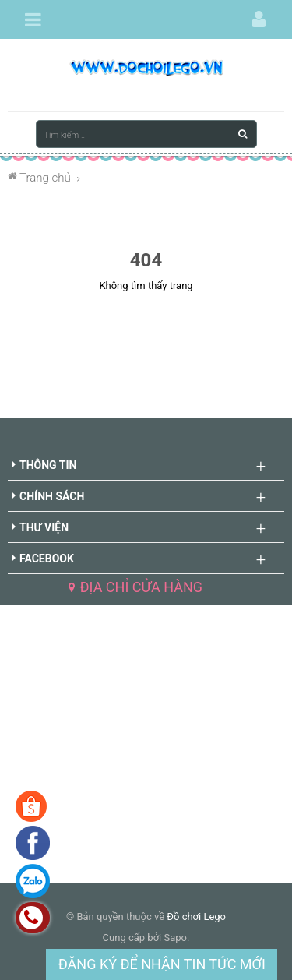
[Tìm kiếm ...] (146, 134)
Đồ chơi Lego (196, 917)
